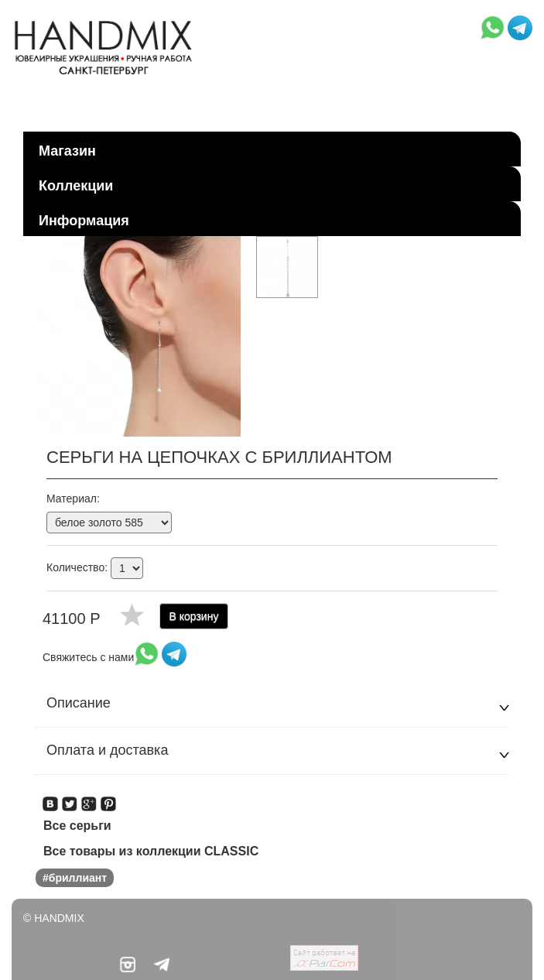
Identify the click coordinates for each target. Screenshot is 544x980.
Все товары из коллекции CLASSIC (151, 851)
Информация (84, 221)
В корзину (194, 616)
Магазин (67, 151)
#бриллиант (75, 878)
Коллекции (76, 186)
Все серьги (77, 826)
